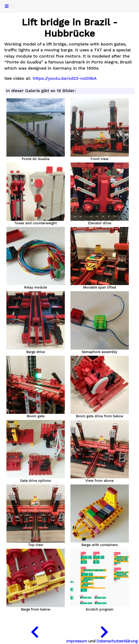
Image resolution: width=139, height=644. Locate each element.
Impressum (77, 641)
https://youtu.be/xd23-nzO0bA (65, 78)
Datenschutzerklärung (117, 641)
